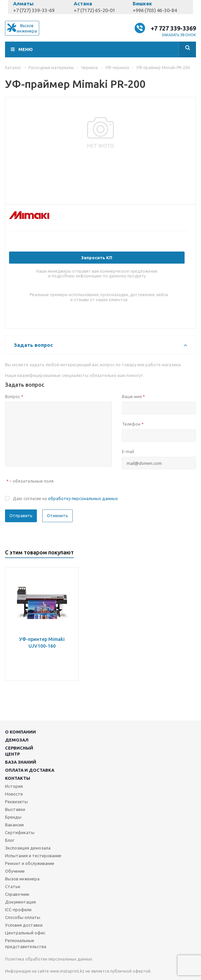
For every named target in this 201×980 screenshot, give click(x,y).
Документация (20, 902)
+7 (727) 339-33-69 (34, 10)
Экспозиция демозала (28, 848)
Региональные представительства (26, 943)
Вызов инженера (22, 879)
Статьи (13, 886)
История (14, 786)
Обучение (15, 871)
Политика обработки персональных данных (49, 959)
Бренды (13, 817)
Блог (10, 840)
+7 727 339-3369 (173, 28)
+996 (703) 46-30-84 (155, 10)
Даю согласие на (65, 498)
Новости (14, 794)
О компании (20, 732)
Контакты (18, 778)
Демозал (17, 740)
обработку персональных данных (83, 498)
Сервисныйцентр (19, 751)
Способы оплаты (23, 917)
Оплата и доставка (30, 770)
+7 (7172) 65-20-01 (94, 10)
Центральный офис (25, 933)
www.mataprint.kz (67, 971)
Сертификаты (20, 832)
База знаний (21, 762)
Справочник (17, 894)
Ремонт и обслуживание (30, 863)
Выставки (15, 809)
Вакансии (14, 825)
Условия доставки (24, 925)
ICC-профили (18, 910)
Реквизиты (16, 802)
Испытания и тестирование (33, 856)
